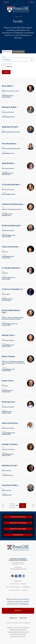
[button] (31, 2)
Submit (6, 72)
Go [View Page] (23, 506)
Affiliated (9, 67)
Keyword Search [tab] (19, 52)
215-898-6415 (18, 567)
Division (4, 57)
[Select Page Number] (12, 506)
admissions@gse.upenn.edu (18, 569)
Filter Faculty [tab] (7, 52)
